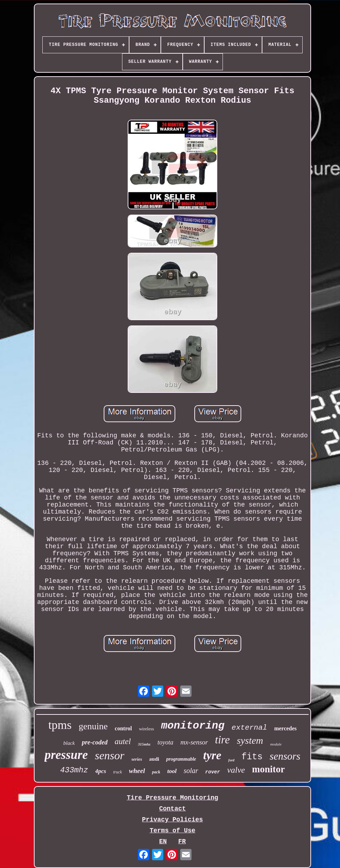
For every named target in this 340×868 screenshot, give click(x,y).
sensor (110, 755)
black (69, 743)
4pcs (101, 771)
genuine (93, 726)
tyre (212, 755)
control (123, 728)
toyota (165, 742)
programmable (181, 759)
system (250, 740)
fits (252, 757)
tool (172, 771)
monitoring (193, 726)
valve (236, 770)
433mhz (74, 770)
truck (118, 772)
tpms (60, 725)
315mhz (144, 744)
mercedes (285, 728)
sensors (285, 756)
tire (223, 740)
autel (123, 741)
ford (231, 760)
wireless (147, 729)
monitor (269, 769)
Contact (172, 809)
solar (191, 771)
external (250, 728)
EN (163, 842)
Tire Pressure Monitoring (172, 798)
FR (182, 842)
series (137, 759)
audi (154, 759)
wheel (137, 771)
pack (156, 772)
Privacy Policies (173, 820)
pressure (66, 755)
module (276, 744)
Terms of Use (172, 831)
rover (213, 772)
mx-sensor (194, 742)
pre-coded (95, 742)
